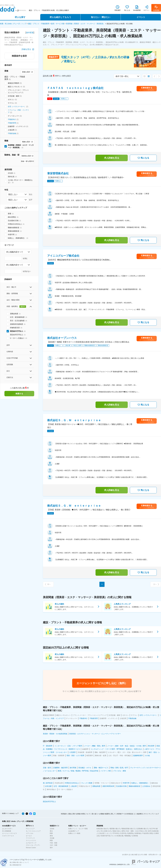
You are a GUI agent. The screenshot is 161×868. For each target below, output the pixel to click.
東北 (51, 831)
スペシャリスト (31, 840)
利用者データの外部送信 (125, 814)
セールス (29, 836)
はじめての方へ (7, 829)
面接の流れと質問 (119, 831)
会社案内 (125, 855)
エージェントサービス (10, 833)
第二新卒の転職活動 (152, 831)
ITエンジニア (30, 829)
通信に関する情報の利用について (79, 814)
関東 (51, 833)
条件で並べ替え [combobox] (122, 76)
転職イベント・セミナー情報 (78, 829)
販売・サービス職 (58, 24)
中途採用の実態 (148, 833)
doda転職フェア (74, 831)
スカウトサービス (8, 836)
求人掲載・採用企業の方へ (150, 855)
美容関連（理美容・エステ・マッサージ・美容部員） (85, 24)
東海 (51, 836)
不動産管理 (12, 123)
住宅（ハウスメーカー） (17, 107)
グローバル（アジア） (33, 845)
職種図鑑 (128, 836)
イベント (141, 17)
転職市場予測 (105, 836)
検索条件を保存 (19, 56)
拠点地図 (135, 855)
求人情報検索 (7, 831)
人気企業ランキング (105, 833)
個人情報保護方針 (16, 865)
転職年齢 (138, 833)
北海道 (52, 829)
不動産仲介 (12, 119)
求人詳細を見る (112, 158)
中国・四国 (53, 843)
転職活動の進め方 (103, 829)
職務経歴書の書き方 (128, 829)
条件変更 (30, 33)
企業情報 (135, 836)
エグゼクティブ (31, 843)
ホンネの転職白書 (117, 836)
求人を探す (20, 17)
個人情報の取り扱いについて (19, 862)
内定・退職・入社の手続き (135, 831)
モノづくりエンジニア (33, 831)
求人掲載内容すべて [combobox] (15, 252)
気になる (143, 158)
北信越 (52, 838)
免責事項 (140, 814)
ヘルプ (157, 814)
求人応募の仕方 (106, 831)
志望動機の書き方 (142, 829)
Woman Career (31, 848)
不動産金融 (12, 133)
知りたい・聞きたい (101, 17)
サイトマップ (149, 814)
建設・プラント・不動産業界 (39, 24)
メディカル (30, 833)
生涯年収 (123, 833)
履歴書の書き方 (115, 829)
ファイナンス (30, 838)
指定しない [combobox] (13, 194)
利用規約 (64, 814)
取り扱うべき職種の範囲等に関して (104, 814)
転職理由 (131, 833)
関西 (51, 840)
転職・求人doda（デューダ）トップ (13, 24)
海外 (51, 848)
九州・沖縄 (53, 845)
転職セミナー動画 (74, 833)
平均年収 (116, 833)
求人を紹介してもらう (60, 17)
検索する (19, 394)
